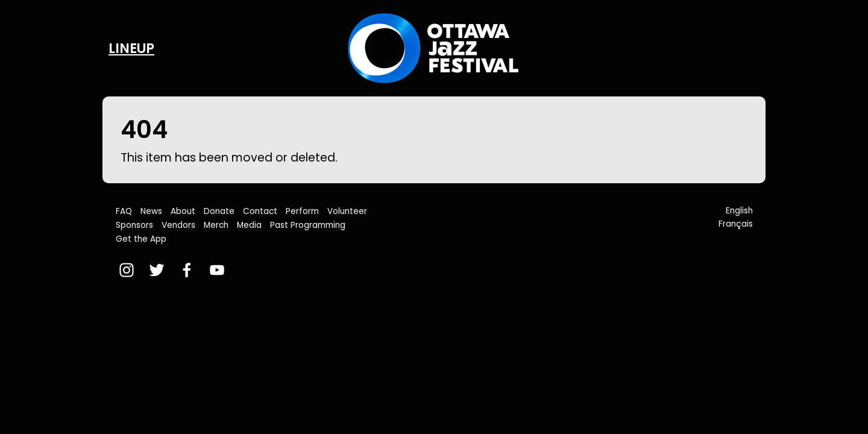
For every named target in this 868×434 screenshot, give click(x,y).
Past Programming (308, 225)
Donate (219, 211)
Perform (302, 211)
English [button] (739, 211)
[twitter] (157, 270)
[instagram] (127, 270)
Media (249, 225)
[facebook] (187, 270)
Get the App (141, 239)
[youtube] (217, 270)
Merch (216, 225)
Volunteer (347, 211)
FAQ (124, 211)
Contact (260, 211)
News (151, 211)
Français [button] (736, 224)
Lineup (131, 48)
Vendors (178, 225)
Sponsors (134, 225)
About (183, 211)
